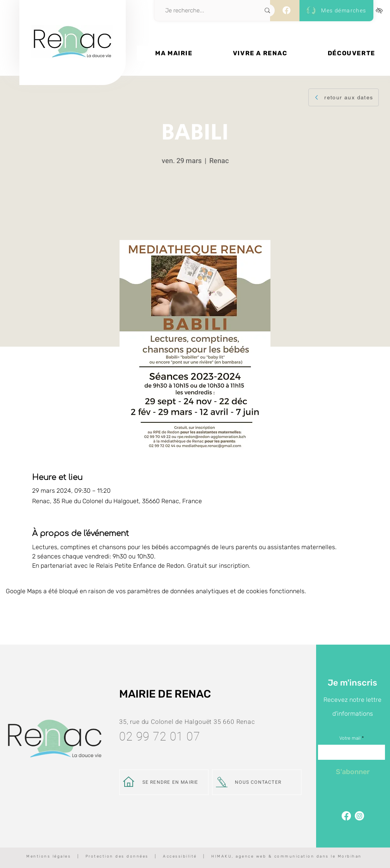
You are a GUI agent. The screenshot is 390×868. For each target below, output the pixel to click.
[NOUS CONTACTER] (257, 782)
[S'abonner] (353, 772)
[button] (174, 53)
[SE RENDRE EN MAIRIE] (164, 782)
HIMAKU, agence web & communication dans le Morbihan (287, 856)
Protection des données (117, 856)
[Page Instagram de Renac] (359, 816)
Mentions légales (49, 856)
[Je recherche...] (204, 10)
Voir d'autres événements (195, 204)
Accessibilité (180, 856)
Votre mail (350, 738)
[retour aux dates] (344, 97)
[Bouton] (73, 68)
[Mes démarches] (335, 11)
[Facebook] (287, 10)
